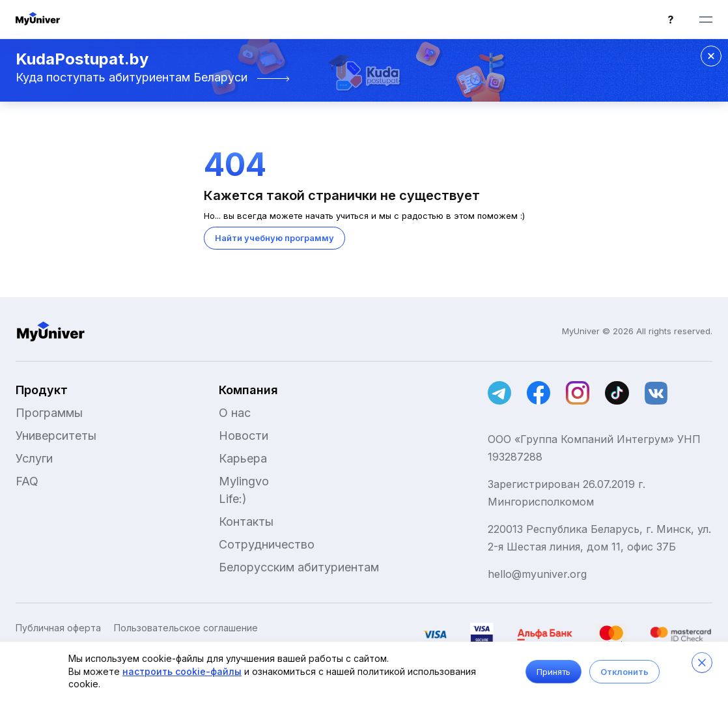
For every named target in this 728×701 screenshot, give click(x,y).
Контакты (246, 522)
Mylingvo (244, 481)
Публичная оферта (58, 628)
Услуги (34, 458)
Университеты (56, 436)
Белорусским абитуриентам (299, 567)
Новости (244, 436)
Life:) (233, 499)
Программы (49, 413)
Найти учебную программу (274, 238)
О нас (235, 413)
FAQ (27, 481)
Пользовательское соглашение (186, 628)
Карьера (243, 458)
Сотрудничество (267, 544)
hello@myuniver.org (537, 574)
